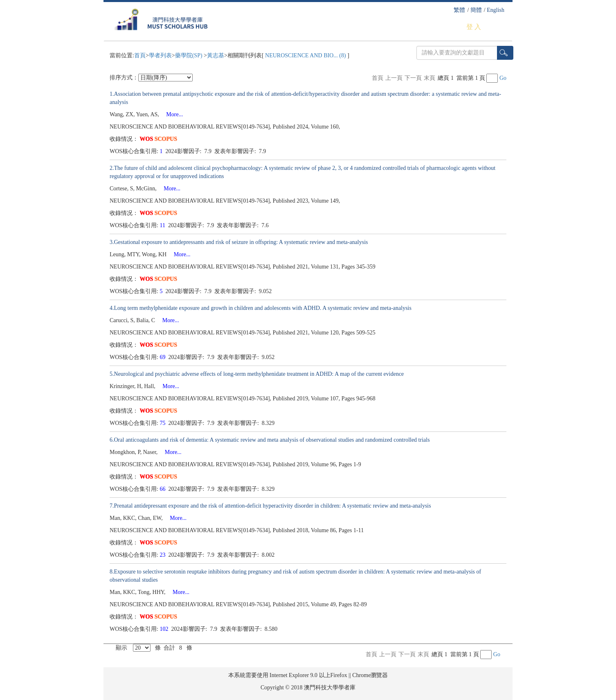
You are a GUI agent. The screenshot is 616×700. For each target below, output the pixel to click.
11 (163, 225)
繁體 (459, 10)
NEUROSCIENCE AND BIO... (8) (306, 55)
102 (165, 629)
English (496, 10)
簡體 (476, 10)
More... (172, 114)
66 (164, 489)
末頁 (429, 78)
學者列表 (160, 55)
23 (164, 555)
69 (164, 357)
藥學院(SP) (189, 55)
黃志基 (216, 55)
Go (503, 78)
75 (164, 423)
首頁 (140, 55)
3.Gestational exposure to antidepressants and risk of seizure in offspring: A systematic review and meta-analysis (239, 242)
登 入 (474, 27)
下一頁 (413, 78)
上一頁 (394, 78)
